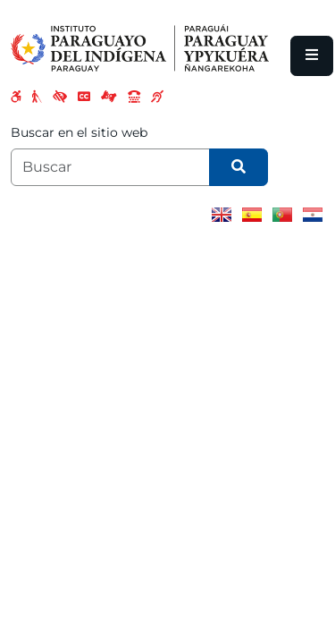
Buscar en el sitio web (79, 132)
